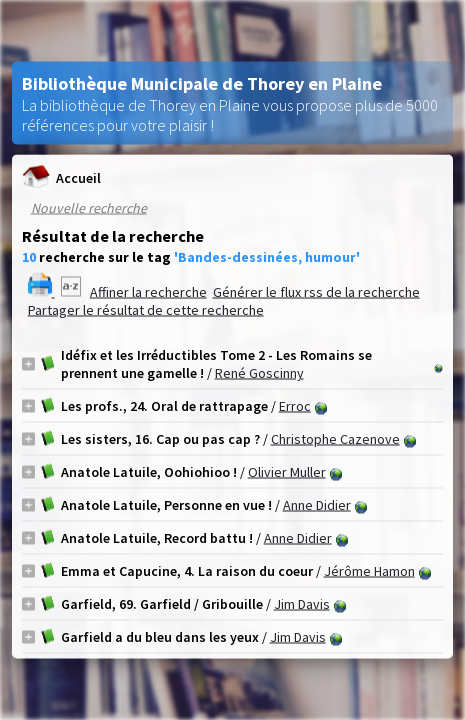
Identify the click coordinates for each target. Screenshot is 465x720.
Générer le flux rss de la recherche (316, 292)
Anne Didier (317, 505)
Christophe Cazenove (335, 439)
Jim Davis (302, 604)
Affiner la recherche (148, 292)
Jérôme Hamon (369, 571)
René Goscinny (259, 373)
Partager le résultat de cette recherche (146, 310)
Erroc (295, 406)
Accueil (61, 177)
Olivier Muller (287, 472)
